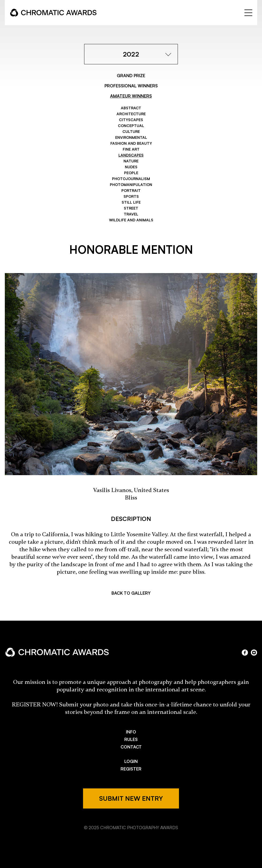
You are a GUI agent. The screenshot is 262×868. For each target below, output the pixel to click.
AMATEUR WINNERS (131, 96)
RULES (131, 739)
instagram (254, 653)
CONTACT (131, 747)
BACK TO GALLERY (131, 593)
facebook (245, 653)
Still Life (131, 202)
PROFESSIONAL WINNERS (131, 86)
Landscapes (131, 155)
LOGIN (131, 761)
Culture (131, 131)
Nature (131, 161)
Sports (131, 196)
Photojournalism (131, 179)
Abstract (131, 108)
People (131, 173)
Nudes (131, 167)
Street (131, 208)
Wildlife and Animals (131, 220)
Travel (131, 214)
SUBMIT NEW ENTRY (131, 798)
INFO (131, 732)
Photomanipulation (131, 185)
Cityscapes (131, 120)
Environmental (131, 137)
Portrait (131, 190)
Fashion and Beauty (131, 143)
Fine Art (131, 149)
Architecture (131, 114)
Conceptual (131, 126)
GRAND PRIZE (131, 76)
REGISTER (131, 769)
